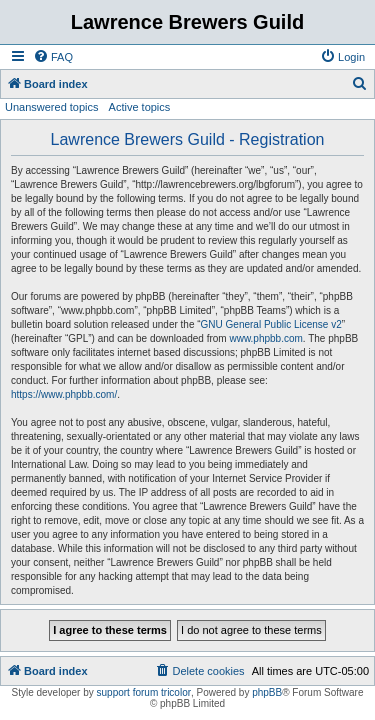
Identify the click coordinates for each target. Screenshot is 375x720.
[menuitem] (53, 57)
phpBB (267, 692)
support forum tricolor (144, 692)
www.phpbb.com (265, 338)
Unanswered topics (52, 107)
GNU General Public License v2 (271, 324)
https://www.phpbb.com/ (64, 394)
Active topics (140, 107)
